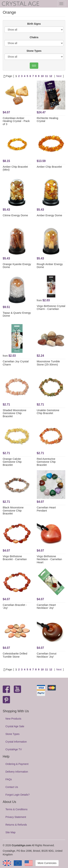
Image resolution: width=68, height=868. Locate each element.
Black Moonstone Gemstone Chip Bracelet (13, 510)
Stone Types (34, 51)
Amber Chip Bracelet (49, 167)
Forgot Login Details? (17, 795)
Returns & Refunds (16, 825)
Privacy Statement (16, 817)
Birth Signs (34, 24)
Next (59, 76)
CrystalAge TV (14, 749)
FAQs (9, 779)
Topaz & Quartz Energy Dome (17, 314)
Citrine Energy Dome (15, 215)
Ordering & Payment (17, 764)
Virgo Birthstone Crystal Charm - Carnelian (51, 307)
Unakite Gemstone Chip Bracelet (48, 412)
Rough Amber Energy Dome (50, 266)
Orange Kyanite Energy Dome (17, 266)
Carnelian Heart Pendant (46, 509)
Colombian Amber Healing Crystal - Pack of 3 (16, 121)
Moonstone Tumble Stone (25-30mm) (48, 363)
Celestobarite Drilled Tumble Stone (15, 655)
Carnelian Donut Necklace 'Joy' (47, 655)
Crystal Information (16, 742)
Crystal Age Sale (15, 726)
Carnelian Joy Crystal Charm (16, 363)
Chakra (34, 37)
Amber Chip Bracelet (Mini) (15, 168)
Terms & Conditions (16, 809)
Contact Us (12, 787)
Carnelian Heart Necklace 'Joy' (46, 606)
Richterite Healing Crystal (48, 120)
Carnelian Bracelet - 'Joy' (15, 606)
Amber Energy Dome (50, 215)
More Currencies (47, 863)
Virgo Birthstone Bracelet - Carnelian (15, 558)
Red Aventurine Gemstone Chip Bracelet (46, 462)
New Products (13, 719)
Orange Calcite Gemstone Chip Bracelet (12, 462)
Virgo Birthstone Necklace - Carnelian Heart (49, 559)
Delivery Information (17, 772)
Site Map (10, 832)
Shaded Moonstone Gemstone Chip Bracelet (15, 413)
